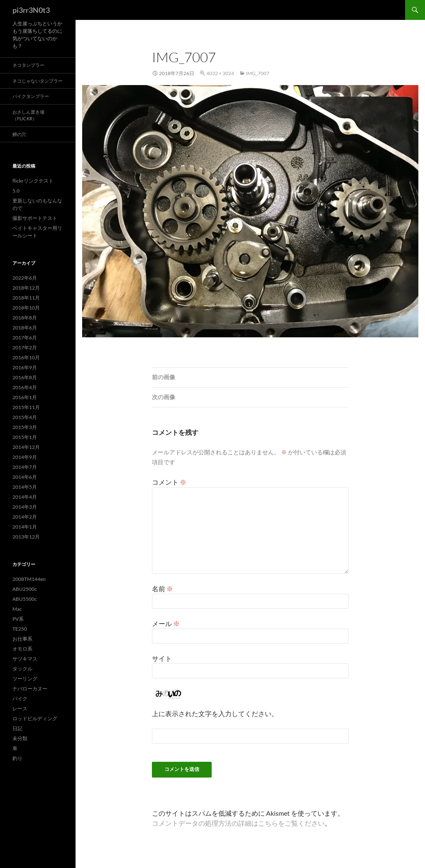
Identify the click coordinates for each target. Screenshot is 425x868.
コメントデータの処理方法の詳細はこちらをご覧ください (238, 823)
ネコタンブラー (28, 65)
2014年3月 (25, 507)
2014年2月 (25, 517)
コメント (169, 482)
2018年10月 (26, 308)
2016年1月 (25, 397)
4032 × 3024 (220, 73)
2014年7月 (25, 467)
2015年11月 (26, 407)
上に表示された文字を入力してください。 (215, 713)
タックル (22, 669)
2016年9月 (25, 367)
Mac (17, 609)
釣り (17, 758)
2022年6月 (25, 278)
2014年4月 (25, 497)
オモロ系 (22, 649)
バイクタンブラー (31, 96)
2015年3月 (25, 427)
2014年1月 (25, 527)
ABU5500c (25, 599)
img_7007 (258, 73)
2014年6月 (25, 477)
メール (166, 623)
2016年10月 (26, 357)
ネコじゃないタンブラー (38, 81)
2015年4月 (25, 417)
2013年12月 (26, 537)
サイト (162, 658)
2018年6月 (25, 328)
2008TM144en (29, 579)
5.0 (16, 191)
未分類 (20, 738)
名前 (162, 589)
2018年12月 (26, 288)
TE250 (20, 629)
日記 (17, 728)
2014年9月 (25, 457)
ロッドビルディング (35, 718)
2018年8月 (25, 318)
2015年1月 (25, 437)
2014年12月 (26, 447)
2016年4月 (25, 387)
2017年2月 (25, 347)
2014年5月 (25, 487)
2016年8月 (25, 377)
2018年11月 (26, 298)
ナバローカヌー (30, 689)
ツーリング (25, 679)
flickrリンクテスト (33, 181)
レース (20, 708)
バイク (20, 699)
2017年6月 (25, 338)
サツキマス (25, 659)
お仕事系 (22, 639)
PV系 (18, 619)
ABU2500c (25, 589)
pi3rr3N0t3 (31, 10)
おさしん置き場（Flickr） (28, 115)
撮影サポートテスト (35, 218)
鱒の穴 (19, 134)
